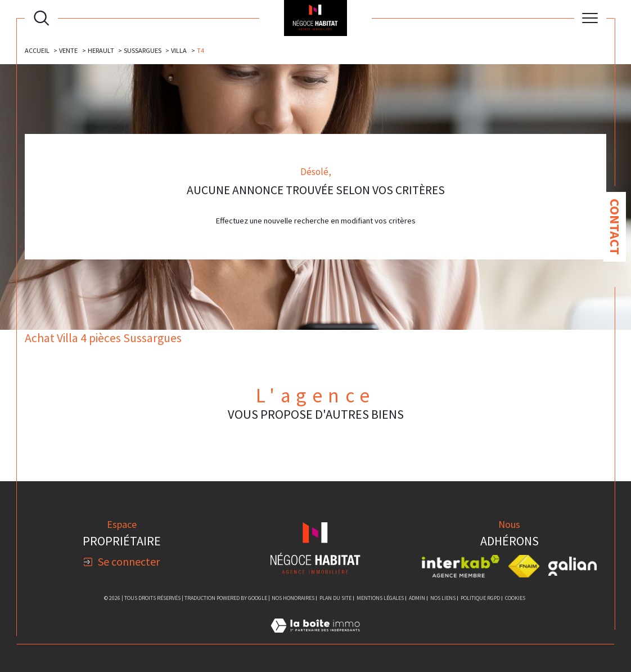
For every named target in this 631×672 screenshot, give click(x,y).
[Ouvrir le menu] (590, 18)
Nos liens (443, 598)
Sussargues (143, 50)
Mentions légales (380, 598)
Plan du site (335, 598)
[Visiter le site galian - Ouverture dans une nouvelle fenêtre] (573, 566)
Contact (615, 227)
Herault (101, 50)
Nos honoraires (293, 598)
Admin (417, 598)
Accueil (37, 50)
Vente (68, 50)
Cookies (515, 598)
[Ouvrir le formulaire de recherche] (41, 18)
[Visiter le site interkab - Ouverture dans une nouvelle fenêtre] (461, 566)
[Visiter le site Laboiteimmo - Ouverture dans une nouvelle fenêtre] (315, 638)
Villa (179, 50)
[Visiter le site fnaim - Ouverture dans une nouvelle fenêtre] (524, 566)
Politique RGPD (480, 598)
